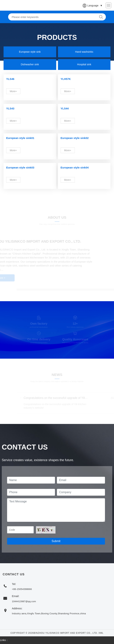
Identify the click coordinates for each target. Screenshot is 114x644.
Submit (56, 541)
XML (101, 633)
